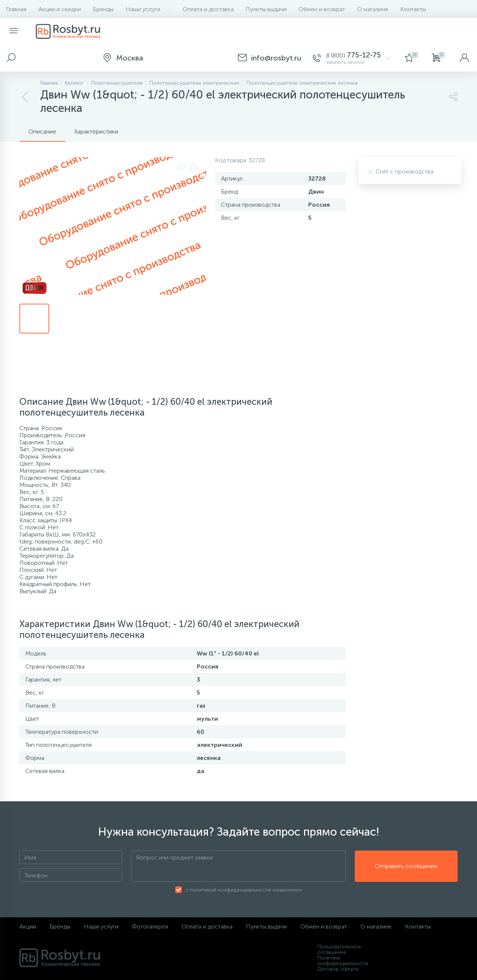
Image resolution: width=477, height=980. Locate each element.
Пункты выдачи (266, 9)
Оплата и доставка (208, 9)
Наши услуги (148, 9)
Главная (16, 9)
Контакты (413, 9)
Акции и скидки (60, 9)
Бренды (103, 9)
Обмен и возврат (322, 9)
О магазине (373, 9)
